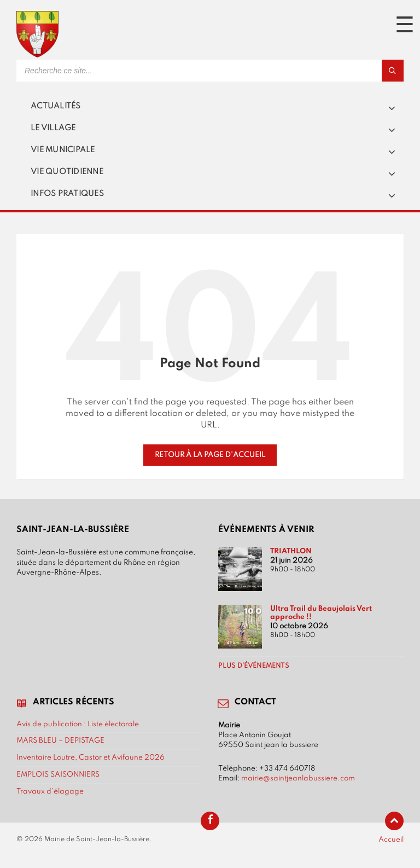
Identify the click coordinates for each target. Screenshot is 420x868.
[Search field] (153, 71)
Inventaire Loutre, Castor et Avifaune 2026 (91, 757)
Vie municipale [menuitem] (63, 150)
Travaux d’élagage (50, 791)
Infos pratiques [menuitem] (67, 194)
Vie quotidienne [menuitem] (67, 172)
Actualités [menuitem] (56, 106)
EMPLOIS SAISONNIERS (58, 774)
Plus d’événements (254, 666)
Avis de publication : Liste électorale (78, 724)
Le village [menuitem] (53, 128)
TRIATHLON (291, 551)
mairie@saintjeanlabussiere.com (298, 778)
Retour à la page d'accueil (210, 455)
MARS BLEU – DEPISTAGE (60, 740)
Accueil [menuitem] (391, 840)
